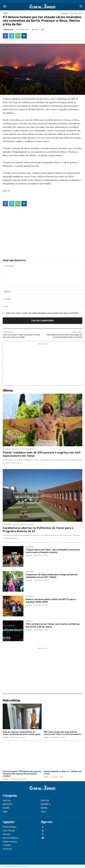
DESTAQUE (7, 449)
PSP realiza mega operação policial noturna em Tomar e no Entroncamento (62, 733)
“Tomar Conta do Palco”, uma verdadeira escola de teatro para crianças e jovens (53, 551)
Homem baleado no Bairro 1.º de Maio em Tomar (62, 773)
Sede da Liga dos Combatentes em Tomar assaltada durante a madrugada (22, 733)
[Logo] (43, 7)
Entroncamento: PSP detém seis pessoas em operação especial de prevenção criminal (22, 774)
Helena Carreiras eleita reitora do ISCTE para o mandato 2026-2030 (51, 601)
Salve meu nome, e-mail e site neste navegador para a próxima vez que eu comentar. (42, 313)
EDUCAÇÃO (7, 524)
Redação (16, 449)
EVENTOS (29, 621)
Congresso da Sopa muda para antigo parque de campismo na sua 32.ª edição (52, 576)
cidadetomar (8, 30)
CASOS (5, 13)
